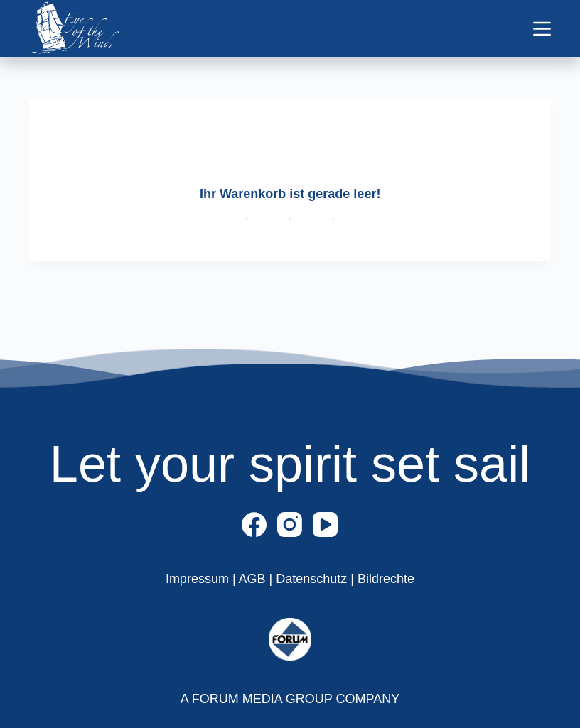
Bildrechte (386, 579)
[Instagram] (290, 525)
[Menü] (542, 29)
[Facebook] (254, 525)
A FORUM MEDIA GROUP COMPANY (290, 699)
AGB (254, 579)
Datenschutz (313, 579)
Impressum (199, 579)
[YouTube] (325, 525)
